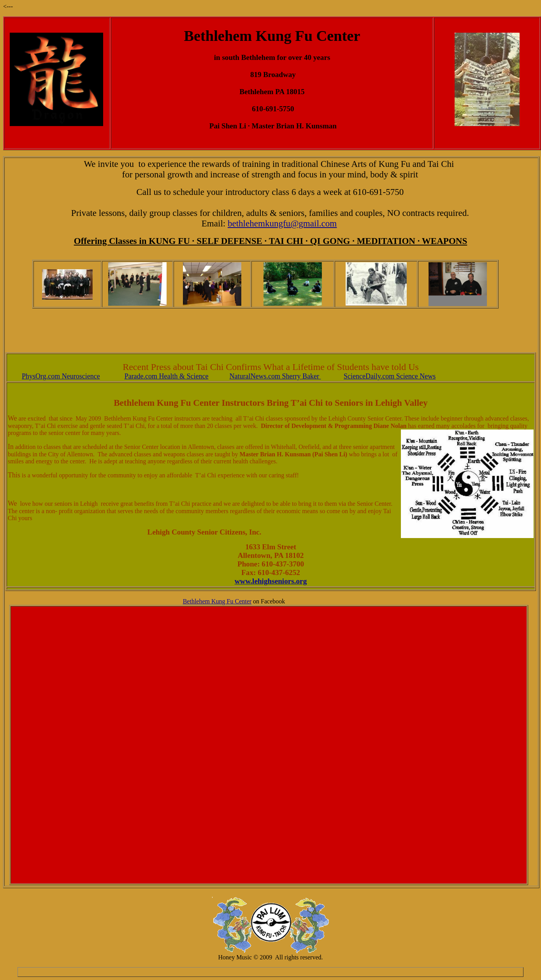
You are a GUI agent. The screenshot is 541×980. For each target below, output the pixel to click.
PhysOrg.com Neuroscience (61, 376)
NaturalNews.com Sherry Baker (275, 376)
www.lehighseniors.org (271, 581)
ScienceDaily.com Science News (390, 376)
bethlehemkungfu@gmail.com (282, 223)
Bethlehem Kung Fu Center (217, 601)
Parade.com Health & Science (167, 376)
